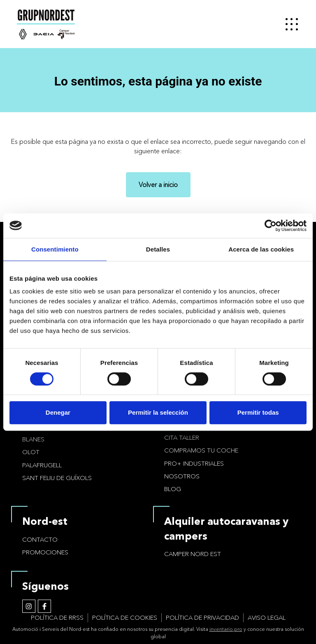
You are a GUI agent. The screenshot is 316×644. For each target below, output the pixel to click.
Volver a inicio (158, 185)
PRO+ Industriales (194, 463)
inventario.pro (226, 629)
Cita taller (182, 437)
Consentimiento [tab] (55, 249)
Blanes (33, 439)
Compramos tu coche (201, 450)
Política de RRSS (57, 617)
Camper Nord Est (193, 554)
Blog (173, 489)
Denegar (58, 412)
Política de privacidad (202, 617)
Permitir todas (258, 412)
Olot (31, 452)
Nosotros (182, 476)
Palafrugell (42, 465)
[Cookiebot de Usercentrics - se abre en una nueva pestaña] (271, 226)
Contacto (40, 539)
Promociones (45, 552)
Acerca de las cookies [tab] (261, 249)
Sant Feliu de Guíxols (57, 478)
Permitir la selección (158, 412)
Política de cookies (125, 617)
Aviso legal (267, 617)
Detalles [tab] (158, 249)
